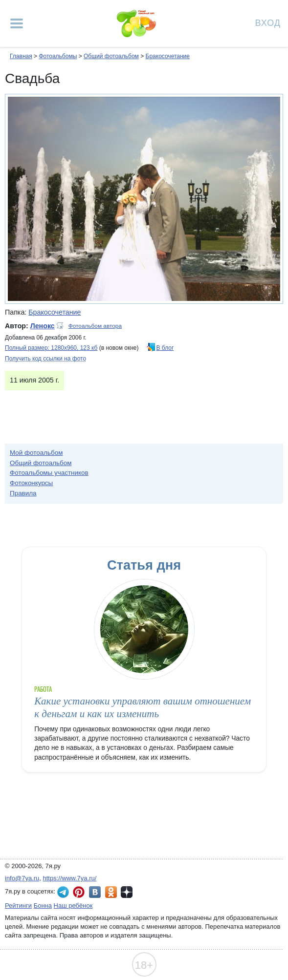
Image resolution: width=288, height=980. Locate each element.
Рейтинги (18, 905)
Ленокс (43, 326)
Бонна (43, 905)
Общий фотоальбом (111, 56)
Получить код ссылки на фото (45, 359)
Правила (23, 493)
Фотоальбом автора (95, 326)
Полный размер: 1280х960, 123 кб (51, 348)
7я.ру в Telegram (63, 892)
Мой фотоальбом (36, 453)
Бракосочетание (168, 56)
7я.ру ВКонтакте (95, 892)
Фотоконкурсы (31, 483)
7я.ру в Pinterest (79, 892)
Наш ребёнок (73, 905)
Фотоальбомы (58, 56)
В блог (165, 348)
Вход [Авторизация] (268, 22)
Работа (43, 689)
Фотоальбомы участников (49, 473)
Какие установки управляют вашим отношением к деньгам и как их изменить (143, 707)
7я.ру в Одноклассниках (111, 892)
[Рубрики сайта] (17, 23)
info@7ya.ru (22, 878)
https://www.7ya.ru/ (70, 878)
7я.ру (127, 892)
